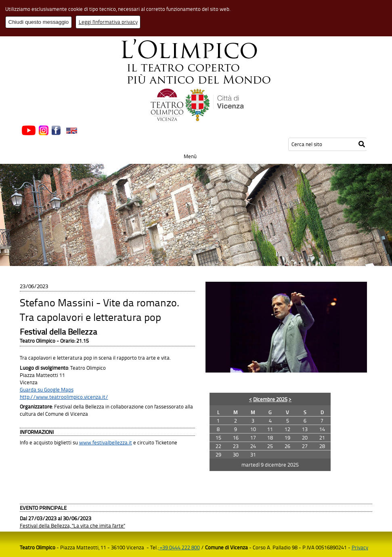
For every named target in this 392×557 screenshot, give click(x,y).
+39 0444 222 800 (179, 547)
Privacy (360, 547)
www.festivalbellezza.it (106, 442)
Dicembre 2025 (270, 399)
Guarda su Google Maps (47, 389)
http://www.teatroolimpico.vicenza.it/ (64, 397)
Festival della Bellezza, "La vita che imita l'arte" (72, 526)
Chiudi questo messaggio (39, 22)
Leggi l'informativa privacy (108, 22)
